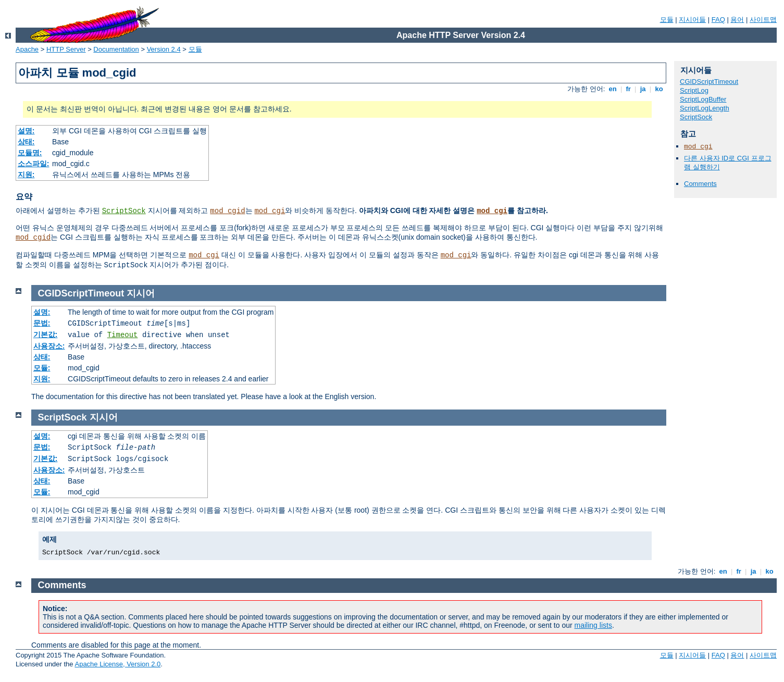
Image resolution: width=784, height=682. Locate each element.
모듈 (667, 20)
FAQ (718, 20)
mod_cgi (270, 211)
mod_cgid (227, 211)
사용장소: (49, 346)
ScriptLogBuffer (703, 99)
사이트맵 (763, 20)
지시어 (141, 293)
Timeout (123, 335)
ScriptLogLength (705, 108)
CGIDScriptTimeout (709, 82)
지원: (26, 175)
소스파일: (34, 164)
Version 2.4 (164, 49)
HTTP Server (66, 49)
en (613, 89)
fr (629, 89)
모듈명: (30, 153)
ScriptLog (694, 90)
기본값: (46, 334)
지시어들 (692, 20)
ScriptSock (124, 211)
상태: (26, 142)
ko (659, 89)
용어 (737, 20)
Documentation (116, 49)
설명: (26, 131)
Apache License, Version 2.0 (117, 664)
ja (643, 89)
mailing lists (593, 625)
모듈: (42, 368)
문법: (42, 323)
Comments (700, 184)
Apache (27, 49)
